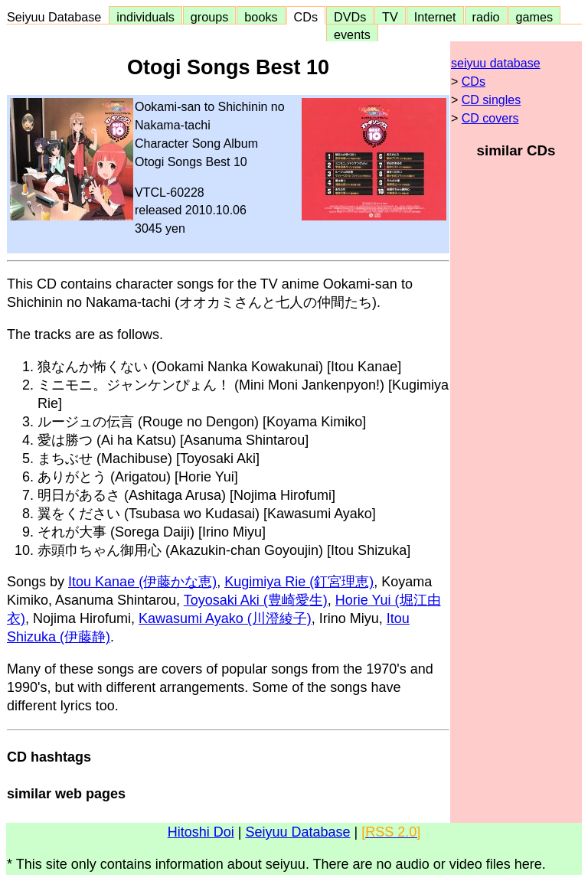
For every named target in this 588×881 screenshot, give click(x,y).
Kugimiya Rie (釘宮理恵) (299, 582)
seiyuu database (496, 63)
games (535, 17)
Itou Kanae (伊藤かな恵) (142, 582)
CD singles (491, 100)
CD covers (490, 118)
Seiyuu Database (57, 17)
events (352, 34)
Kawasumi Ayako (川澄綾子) (225, 618)
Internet (435, 17)
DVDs (350, 17)
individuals (145, 17)
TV (390, 17)
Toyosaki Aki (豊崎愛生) (256, 600)
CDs (306, 17)
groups (210, 17)
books (261, 17)
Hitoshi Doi (201, 832)
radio (486, 17)
